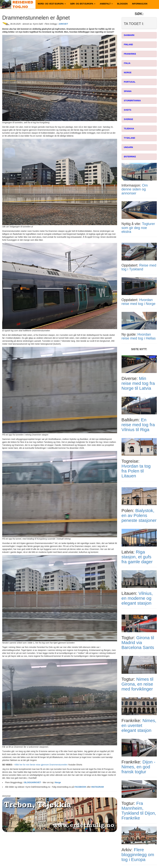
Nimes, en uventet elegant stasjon (139, 725)
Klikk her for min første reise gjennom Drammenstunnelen (41, 765)
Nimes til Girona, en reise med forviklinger (137, 684)
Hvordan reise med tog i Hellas (139, 336)
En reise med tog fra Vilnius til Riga (138, 425)
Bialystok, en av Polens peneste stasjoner (139, 515)
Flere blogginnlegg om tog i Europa (138, 855)
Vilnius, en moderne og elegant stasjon (137, 598)
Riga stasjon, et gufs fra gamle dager (137, 557)
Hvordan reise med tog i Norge (138, 302)
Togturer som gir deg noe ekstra (138, 228)
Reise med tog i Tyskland (139, 267)
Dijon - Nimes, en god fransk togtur (138, 767)
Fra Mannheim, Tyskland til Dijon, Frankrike (139, 811)
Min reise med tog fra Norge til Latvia (138, 383)
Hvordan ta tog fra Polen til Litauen (136, 471)
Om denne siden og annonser (135, 189)
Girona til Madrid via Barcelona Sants (138, 643)
